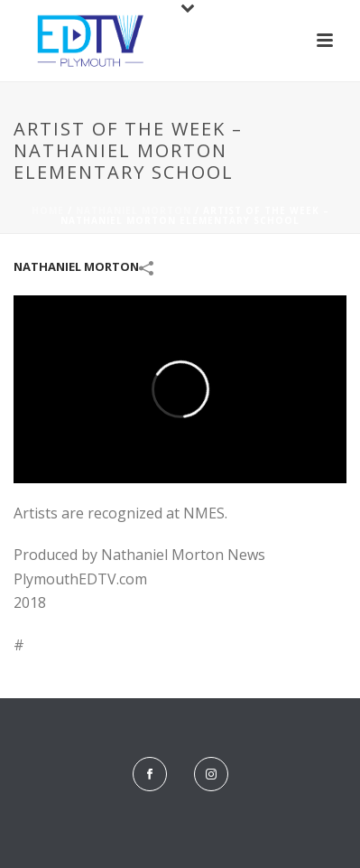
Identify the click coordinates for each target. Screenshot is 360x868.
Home (48, 210)
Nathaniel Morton (134, 210)
